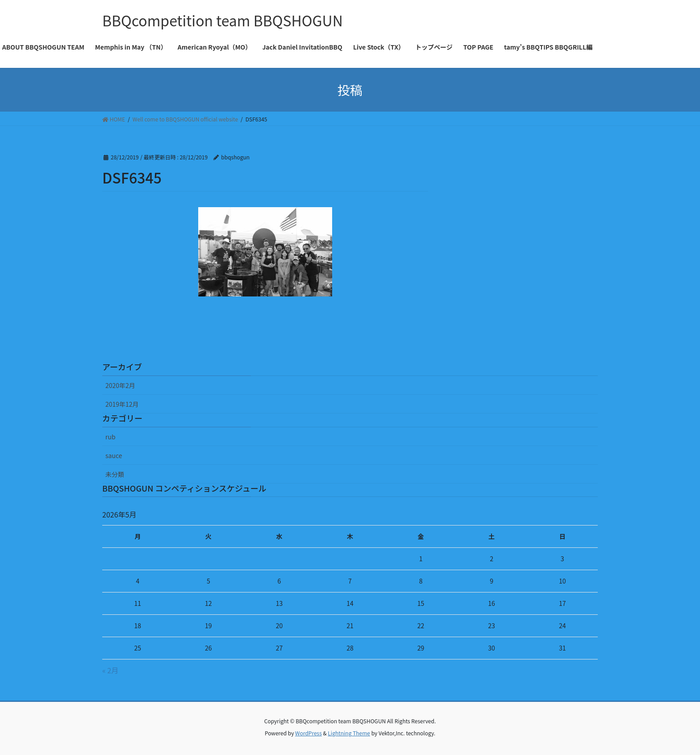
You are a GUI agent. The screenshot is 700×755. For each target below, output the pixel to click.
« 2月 (110, 670)
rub (110, 437)
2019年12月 (122, 404)
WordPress (308, 733)
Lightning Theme (349, 733)
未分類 (115, 474)
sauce (114, 455)
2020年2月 (120, 385)
